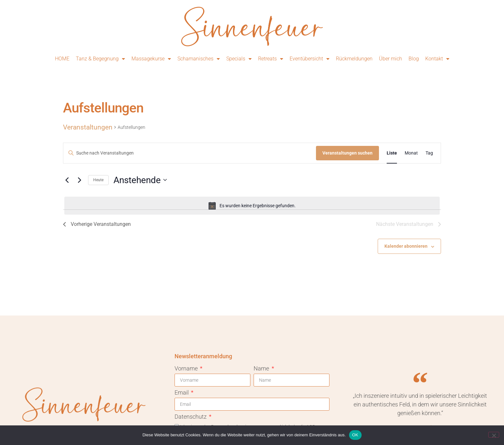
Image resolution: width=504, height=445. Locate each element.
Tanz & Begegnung (100, 59)
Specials (239, 59)
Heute (98, 180)
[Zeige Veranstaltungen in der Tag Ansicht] (429, 153)
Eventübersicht (310, 59)
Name (262, 369)
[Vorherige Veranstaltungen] (67, 180)
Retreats (271, 59)
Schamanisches (199, 59)
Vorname (187, 369)
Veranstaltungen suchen (347, 153)
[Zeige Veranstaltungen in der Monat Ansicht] (411, 153)
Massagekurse (151, 59)
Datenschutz (191, 417)
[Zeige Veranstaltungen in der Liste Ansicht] (392, 153)
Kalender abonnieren (406, 246)
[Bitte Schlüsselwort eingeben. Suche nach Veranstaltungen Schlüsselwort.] (190, 153)
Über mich (391, 59)
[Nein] (494, 435)
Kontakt (437, 59)
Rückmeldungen (354, 59)
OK (355, 435)
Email (182, 393)
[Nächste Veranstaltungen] (79, 180)
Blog (414, 59)
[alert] (252, 206)
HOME (62, 59)
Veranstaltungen (88, 127)
